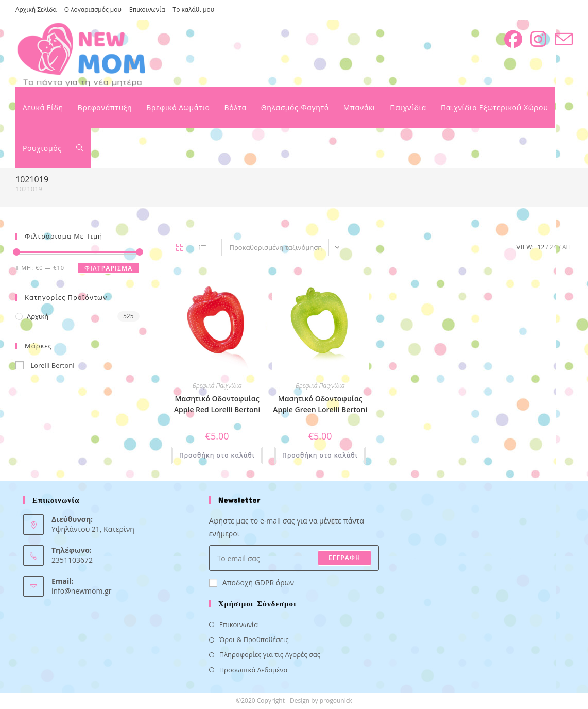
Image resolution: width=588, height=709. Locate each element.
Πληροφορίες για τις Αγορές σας (270, 654)
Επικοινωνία (147, 10)
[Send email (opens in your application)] (564, 39)
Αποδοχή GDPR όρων (252, 583)
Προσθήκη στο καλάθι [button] (217, 455)
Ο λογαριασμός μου (93, 10)
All (567, 247)
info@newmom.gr (81, 591)
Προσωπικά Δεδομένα (254, 670)
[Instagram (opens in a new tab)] (538, 39)
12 (541, 247)
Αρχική (38, 316)
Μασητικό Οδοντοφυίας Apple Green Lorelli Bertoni (320, 404)
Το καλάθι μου (194, 10)
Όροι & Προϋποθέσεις (254, 639)
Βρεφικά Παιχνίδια (217, 386)
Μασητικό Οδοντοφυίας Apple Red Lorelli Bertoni (217, 404)
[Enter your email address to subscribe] (294, 558)
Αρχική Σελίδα (36, 10)
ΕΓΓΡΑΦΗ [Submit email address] (344, 558)
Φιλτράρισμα (108, 268)
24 (554, 247)
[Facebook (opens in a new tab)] (513, 39)
